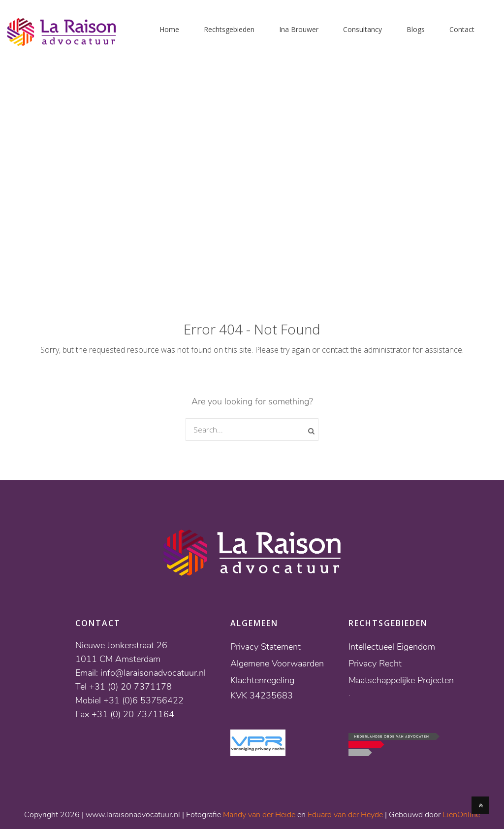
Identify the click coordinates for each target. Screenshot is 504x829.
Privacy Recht (375, 663)
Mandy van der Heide (259, 815)
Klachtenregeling (262, 680)
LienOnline (461, 815)
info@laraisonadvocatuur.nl (153, 673)
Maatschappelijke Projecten (401, 680)
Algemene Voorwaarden (277, 663)
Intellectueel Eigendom (392, 647)
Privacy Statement (266, 647)
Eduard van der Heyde (345, 815)
